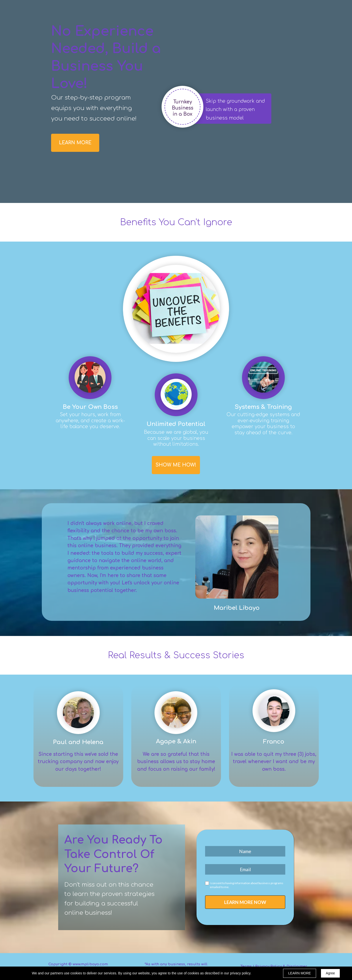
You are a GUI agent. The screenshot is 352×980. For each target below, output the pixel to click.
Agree (330, 973)
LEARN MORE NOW (245, 902)
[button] (75, 143)
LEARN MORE (300, 973)
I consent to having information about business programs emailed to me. (247, 885)
